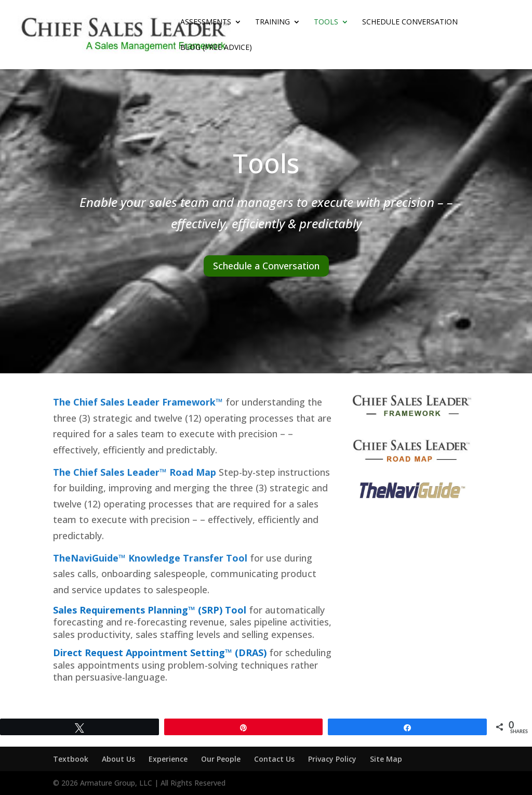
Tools (326, 22)
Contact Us (274, 759)
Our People (221, 759)
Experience (168, 759)
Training (272, 22)
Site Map (386, 759)
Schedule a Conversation (266, 266)
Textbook (71, 759)
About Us (118, 759)
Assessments (206, 22)
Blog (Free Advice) (216, 48)
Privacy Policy (332, 759)
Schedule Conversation (410, 22)
